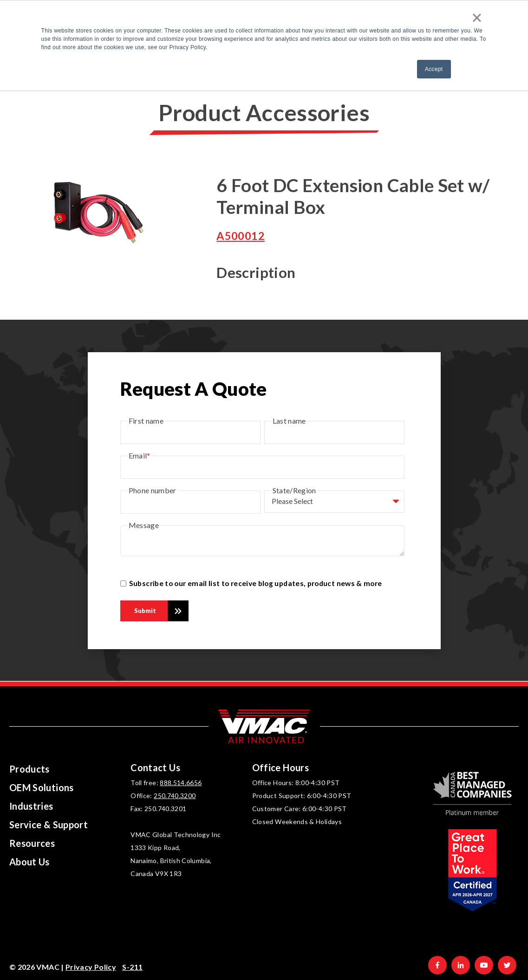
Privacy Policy (91, 967)
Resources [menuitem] (32, 843)
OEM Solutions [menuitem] (42, 787)
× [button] (477, 18)
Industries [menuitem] (31, 806)
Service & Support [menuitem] (49, 825)
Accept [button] (434, 69)
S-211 (132, 967)
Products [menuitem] (29, 769)
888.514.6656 (181, 783)
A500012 (241, 236)
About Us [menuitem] (29, 862)
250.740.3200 (175, 796)
